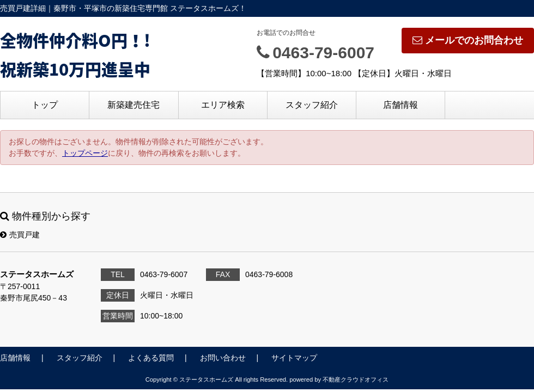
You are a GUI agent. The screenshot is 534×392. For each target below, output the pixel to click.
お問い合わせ (223, 358)
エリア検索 (223, 105)
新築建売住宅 (133, 105)
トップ (45, 105)
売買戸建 (20, 235)
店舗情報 (400, 105)
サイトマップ (294, 358)
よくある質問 (151, 358)
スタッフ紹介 (312, 105)
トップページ (85, 153)
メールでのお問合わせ (468, 40)
